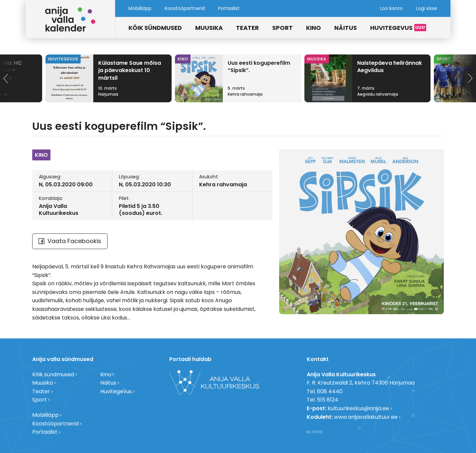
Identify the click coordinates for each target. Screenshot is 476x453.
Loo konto (391, 8)
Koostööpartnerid (185, 8)
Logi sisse (427, 8)
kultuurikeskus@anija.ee (358, 408)
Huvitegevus (391, 28)
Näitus (346, 28)
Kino (314, 28)
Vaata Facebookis (70, 241)
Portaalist (229, 8)
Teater (247, 28)
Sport (282, 28)
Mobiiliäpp (140, 8)
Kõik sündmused (155, 28)
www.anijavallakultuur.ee (366, 417)
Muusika (209, 28)
